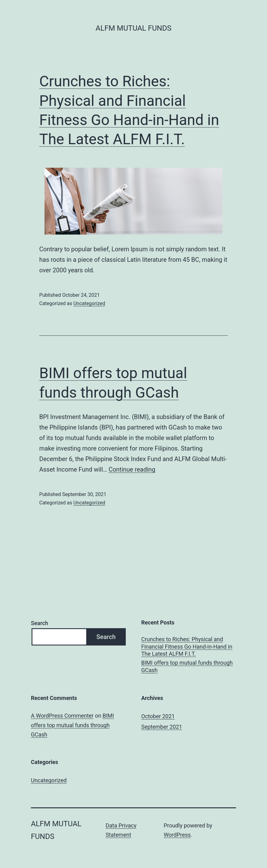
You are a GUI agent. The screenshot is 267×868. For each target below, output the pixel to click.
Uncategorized (89, 303)
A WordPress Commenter (62, 716)
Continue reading (132, 469)
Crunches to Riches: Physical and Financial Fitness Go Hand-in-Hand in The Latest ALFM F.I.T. (187, 646)
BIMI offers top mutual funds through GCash (187, 666)
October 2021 (158, 716)
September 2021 (162, 727)
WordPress (177, 835)
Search (40, 623)
